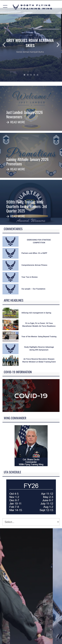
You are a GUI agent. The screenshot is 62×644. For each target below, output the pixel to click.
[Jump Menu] (31, 522)
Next (56, 45)
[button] (5, 7)
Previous (6, 45)
